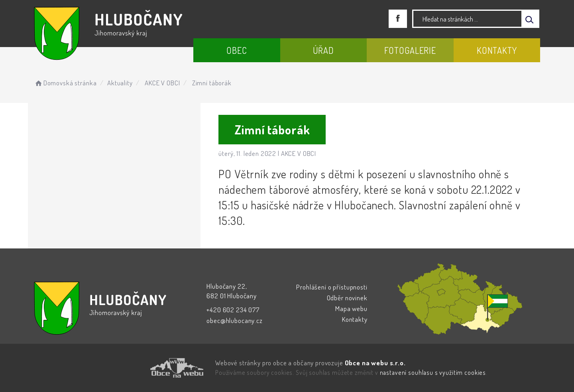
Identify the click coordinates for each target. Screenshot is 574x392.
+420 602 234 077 (233, 310)
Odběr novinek (347, 298)
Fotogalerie (410, 50)
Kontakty (497, 50)
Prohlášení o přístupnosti (332, 287)
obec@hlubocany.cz (234, 320)
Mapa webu (351, 308)
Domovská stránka (65, 83)
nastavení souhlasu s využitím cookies (433, 372)
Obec (237, 50)
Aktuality (120, 83)
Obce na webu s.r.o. (375, 363)
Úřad (323, 50)
